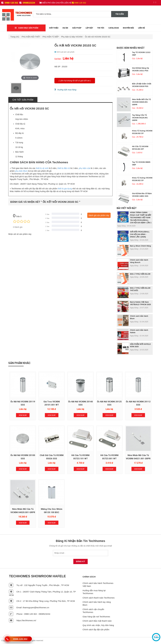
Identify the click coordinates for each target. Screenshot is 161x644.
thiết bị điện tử (64, 168)
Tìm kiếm (120, 14)
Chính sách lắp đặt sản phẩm (96, 629)
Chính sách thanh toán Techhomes (99, 598)
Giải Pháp (77, 28)
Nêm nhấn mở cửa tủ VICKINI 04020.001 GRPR (141, 102)
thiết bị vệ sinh (42, 168)
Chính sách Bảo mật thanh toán (97, 621)
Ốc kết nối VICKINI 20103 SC (98, 37)
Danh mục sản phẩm (27, 28)
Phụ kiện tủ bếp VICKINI (72, 37)
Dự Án (65, 28)
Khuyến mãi (128, 28)
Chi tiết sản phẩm (23, 100)
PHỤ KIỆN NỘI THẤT (31, 37)
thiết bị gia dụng (65, 189)
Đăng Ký (81, 561)
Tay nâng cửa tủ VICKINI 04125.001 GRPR (140, 118)
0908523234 (27, 3)
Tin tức (101, 28)
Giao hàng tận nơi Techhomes (96, 617)
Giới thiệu (54, 28)
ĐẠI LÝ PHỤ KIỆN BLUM (140, 274)
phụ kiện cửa (85, 168)
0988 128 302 (10, 3)
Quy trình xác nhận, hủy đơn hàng (98, 625)
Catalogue (114, 28)
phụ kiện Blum (21, 171)
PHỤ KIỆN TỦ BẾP (51, 37)
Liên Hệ (141, 28)
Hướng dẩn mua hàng (65, 90)
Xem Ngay (23, 415)
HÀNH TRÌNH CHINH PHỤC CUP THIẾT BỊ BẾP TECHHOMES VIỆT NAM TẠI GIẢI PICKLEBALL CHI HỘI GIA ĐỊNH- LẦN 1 (141, 218)
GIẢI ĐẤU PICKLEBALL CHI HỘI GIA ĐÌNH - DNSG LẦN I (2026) (140, 234)
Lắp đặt (89, 28)
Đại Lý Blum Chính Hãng (140, 246)
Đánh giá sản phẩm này (99, 215)
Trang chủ (15, 37)
